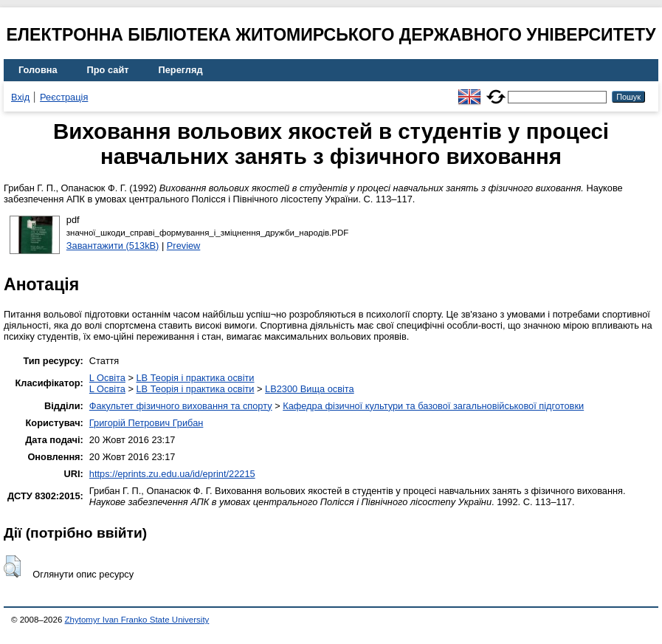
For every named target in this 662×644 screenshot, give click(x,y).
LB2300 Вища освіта (310, 389)
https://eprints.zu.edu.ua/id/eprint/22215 (172, 474)
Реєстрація (64, 97)
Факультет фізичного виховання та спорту (181, 406)
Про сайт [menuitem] (108, 70)
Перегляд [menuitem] (181, 70)
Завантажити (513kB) (113, 246)
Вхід (20, 97)
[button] (12, 566)
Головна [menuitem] (38, 70)
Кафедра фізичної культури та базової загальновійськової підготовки (433, 406)
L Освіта (107, 378)
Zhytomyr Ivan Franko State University (137, 620)
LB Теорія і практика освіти (195, 378)
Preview (184, 246)
